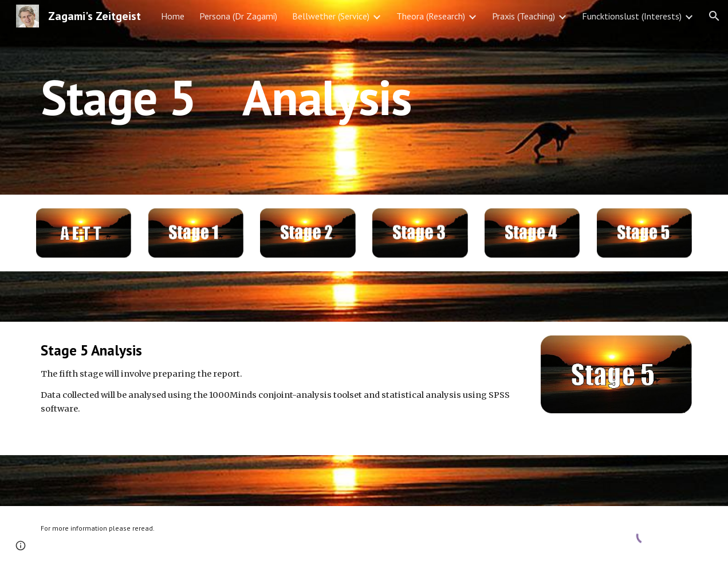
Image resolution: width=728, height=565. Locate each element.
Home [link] (173, 16)
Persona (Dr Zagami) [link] (238, 16)
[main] (336, 97)
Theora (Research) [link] (431, 16)
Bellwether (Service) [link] (331, 16)
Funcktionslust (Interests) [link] (632, 16)
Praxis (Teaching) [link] (524, 16)
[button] (714, 16)
